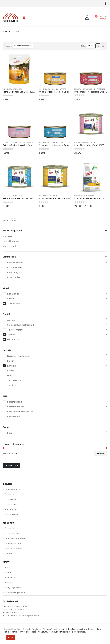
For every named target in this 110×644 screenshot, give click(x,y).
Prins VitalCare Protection (20, 412)
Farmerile (7, 236)
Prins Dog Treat (15, 402)
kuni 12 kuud (13, 294)
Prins (10, 433)
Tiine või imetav (15, 330)
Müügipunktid (11, 577)
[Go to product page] (19, 69)
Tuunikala (12, 385)
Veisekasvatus (12, 515)
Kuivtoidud (79, 196)
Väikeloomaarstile (13, 549)
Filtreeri (101, 454)
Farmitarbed (11, 504)
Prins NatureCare (16, 407)
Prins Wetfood (14, 416)
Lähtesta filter (12, 466)
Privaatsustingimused (15, 593)
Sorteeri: (8, 46)
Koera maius (14, 277)
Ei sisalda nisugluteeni (18, 356)
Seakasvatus (11, 510)
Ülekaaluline (13, 340)
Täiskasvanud (14, 304)
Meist (7, 567)
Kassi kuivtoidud (15, 268)
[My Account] (87, 18)
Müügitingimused (13, 588)
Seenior (11, 299)
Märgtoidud (65, 89)
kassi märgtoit (14, 272)
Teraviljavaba (14, 380)
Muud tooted (9, 246)
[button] (24, 18)
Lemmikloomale (9, 89)
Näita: (83, 46)
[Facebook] (105, 4)
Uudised (9, 554)
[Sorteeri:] (23, 46)
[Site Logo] (10, 18)
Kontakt (8, 572)
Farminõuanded (12, 533)
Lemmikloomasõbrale (15, 538)
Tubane (11, 335)
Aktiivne (11, 320)
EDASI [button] (11, 637)
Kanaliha (12, 366)
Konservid (43, 89)
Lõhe (10, 376)
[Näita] (90, 46)
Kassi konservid (15, 263)
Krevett (11, 371)
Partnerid (9, 583)
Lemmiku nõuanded (14, 544)
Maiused (19, 89)
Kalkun (11, 361)
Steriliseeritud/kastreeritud (20, 325)
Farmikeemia (11, 499)
